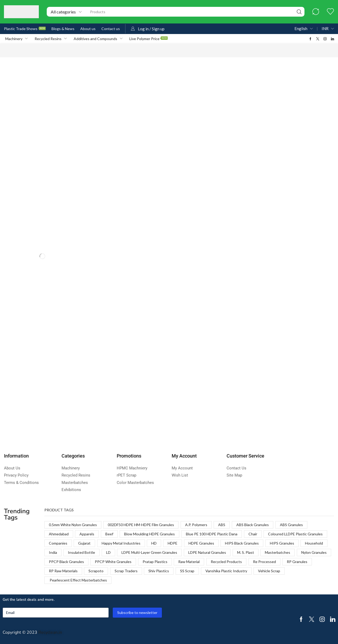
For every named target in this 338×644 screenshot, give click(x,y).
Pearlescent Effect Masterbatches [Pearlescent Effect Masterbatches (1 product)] (78, 580)
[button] (316, 12)
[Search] (299, 12)
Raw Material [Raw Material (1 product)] (189, 562)
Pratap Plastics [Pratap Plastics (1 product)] (155, 562)
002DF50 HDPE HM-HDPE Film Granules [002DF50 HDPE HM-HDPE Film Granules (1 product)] (141, 525)
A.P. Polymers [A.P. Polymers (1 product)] (196, 525)
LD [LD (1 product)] (108, 552)
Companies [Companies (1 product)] (58, 543)
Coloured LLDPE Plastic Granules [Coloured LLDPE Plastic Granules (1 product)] (295, 534)
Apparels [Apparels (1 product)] (87, 534)
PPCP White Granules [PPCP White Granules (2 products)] (113, 562)
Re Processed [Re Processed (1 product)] (264, 562)
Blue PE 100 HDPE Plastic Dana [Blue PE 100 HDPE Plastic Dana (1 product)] (212, 534)
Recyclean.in (50, 632)
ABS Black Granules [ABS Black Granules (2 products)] (253, 525)
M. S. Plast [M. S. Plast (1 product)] (246, 552)
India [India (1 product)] (53, 552)
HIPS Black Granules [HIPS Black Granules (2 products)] (242, 543)
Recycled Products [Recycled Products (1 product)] (226, 562)
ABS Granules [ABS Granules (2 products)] (291, 525)
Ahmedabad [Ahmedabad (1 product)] (59, 534)
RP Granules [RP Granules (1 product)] (297, 562)
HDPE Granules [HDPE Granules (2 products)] (201, 543)
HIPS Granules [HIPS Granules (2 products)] (282, 543)
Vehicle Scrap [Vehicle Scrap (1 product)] (269, 571)
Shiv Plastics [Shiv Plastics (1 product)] (159, 571)
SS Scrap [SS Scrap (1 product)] (187, 571)
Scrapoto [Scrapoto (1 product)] (96, 571)
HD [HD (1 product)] (154, 543)
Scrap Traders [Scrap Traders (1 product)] (126, 571)
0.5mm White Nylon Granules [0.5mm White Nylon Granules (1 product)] (73, 525)
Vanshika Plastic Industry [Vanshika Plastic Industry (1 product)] (226, 571)
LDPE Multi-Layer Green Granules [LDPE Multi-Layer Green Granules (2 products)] (149, 552)
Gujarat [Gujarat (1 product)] (84, 543)
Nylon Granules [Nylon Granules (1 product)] (314, 552)
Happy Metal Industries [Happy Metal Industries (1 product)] (121, 543)
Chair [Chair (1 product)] (253, 534)
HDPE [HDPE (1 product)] (173, 543)
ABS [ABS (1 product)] (222, 525)
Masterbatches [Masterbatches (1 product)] (278, 552)
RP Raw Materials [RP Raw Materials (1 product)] (63, 571)
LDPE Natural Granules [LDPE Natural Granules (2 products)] (207, 552)
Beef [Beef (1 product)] (109, 534)
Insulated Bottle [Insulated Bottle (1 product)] (81, 552)
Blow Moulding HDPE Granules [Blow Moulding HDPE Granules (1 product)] (149, 534)
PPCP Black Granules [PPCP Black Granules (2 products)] (66, 562)
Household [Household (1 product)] (314, 543)
